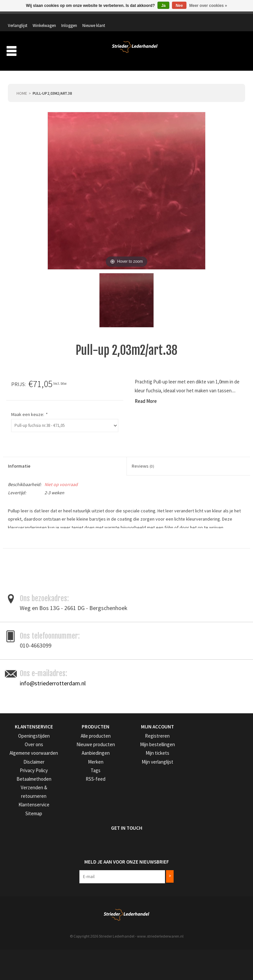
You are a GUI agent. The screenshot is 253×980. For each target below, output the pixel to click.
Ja (163, 6)
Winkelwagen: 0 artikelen (220, 33)
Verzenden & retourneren (30, 850)
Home (22, 84)
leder (52, 575)
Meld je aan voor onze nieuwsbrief (50, 911)
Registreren (141, 800)
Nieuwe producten (86, 808)
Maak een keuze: (153, 406)
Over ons (136, 52)
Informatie (19, 457)
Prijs (142, 375)
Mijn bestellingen (146, 808)
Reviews (143, 457)
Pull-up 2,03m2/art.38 (52, 84)
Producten (101, 52)
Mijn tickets (141, 816)
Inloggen (204, 19)
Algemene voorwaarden (29, 816)
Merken (233, 52)
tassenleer (112, 575)
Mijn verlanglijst (145, 825)
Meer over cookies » (208, 6)
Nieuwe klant (228, 19)
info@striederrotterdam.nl (53, 747)
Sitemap (15, 866)
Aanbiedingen (202, 52)
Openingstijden (21, 800)
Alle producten (83, 800)
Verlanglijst (152, 19)
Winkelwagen (179, 19)
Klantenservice (21, 858)
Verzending (166, 52)
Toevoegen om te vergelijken (193, 583)
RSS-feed (77, 841)
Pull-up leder (85, 575)
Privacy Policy (21, 833)
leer (65, 575)
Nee (179, 6)
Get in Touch (24, 880)
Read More (14, 392)
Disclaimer (17, 825)
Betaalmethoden (23, 841)
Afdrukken (235, 583)
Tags (74, 833)
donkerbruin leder (26, 575)
